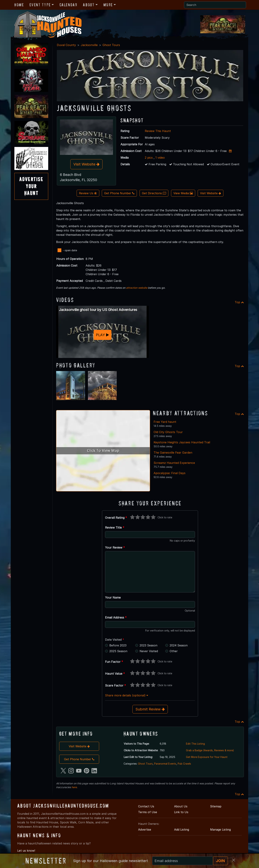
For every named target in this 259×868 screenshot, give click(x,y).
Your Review (115, 547)
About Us (181, 806)
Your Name (113, 597)
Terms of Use (148, 812)
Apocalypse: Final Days (170, 473)
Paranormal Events (165, 764)
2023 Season (148, 645)
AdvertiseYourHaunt (31, 186)
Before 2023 (118, 645)
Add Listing (182, 830)
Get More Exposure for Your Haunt (207, 757)
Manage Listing (220, 830)
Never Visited (149, 651)
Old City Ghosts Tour (168, 432)
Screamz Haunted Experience (174, 463)
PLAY (102, 335)
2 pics (149, 158)
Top (239, 302)
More (108, 5)
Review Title (115, 528)
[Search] (215, 5)
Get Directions (154, 193)
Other (174, 651)
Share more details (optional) (127, 695)
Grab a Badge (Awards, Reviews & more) (210, 750)
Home (19, 5)
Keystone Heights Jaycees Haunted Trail (182, 442)
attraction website (137, 288)
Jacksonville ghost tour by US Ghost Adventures (98, 310)
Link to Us (181, 812)
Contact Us (146, 806)
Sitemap (216, 806)
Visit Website (86, 164)
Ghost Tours (111, 45)
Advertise (145, 830)
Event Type (40, 5)
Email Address (116, 617)
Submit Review (150, 709)
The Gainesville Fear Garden (173, 453)
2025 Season (118, 651)
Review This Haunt (158, 131)
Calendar (68, 5)
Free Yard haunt (165, 422)
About (89, 5)
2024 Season (179, 645)
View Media (183, 193)
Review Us (88, 193)
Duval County (66, 45)
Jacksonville (89, 45)
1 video (160, 158)
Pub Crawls (184, 764)
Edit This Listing (195, 744)
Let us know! (26, 851)
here (74, 787)
